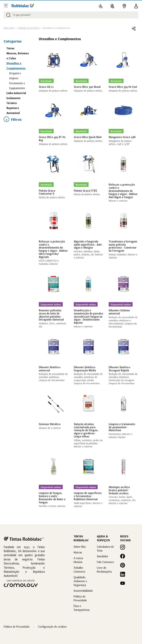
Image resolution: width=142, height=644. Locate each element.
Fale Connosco (105, 562)
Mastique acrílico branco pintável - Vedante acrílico (119, 490)
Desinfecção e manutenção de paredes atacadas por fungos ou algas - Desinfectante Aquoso (88, 317)
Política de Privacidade (17, 627)
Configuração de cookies (52, 627)
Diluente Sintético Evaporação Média (85, 369)
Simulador (103, 556)
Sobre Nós (80, 547)
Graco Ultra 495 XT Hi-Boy (52, 139)
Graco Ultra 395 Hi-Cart (123, 87)
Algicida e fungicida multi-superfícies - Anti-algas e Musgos (88, 245)
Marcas (78, 552)
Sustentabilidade (83, 591)
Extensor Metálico (50, 424)
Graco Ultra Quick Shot (88, 137)
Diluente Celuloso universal (119, 312)
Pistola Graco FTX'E (85, 191)
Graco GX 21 (46, 87)
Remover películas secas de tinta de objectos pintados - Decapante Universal (51, 315)
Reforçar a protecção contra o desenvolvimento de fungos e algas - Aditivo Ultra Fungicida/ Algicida (53, 249)
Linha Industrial (16, 93)
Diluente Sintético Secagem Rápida (119, 369)
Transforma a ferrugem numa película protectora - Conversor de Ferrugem (123, 246)
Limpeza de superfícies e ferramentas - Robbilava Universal (88, 496)
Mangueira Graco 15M (122, 137)
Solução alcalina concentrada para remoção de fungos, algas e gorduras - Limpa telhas (86, 430)
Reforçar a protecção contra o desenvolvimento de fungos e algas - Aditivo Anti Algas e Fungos (123, 191)
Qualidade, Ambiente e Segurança (80, 581)
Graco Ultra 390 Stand (87, 87)
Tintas (10, 48)
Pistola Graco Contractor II (47, 192)
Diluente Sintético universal (50, 369)
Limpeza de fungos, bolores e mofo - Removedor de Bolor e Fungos (52, 498)
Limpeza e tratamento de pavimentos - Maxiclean (122, 427)
